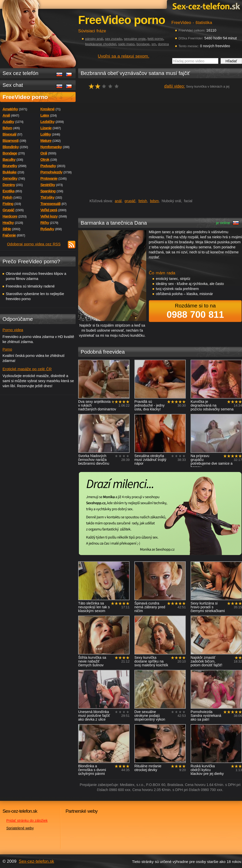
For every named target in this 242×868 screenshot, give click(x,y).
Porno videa (13, 330)
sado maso (126, 44)
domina (163, 44)
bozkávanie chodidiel (101, 44)
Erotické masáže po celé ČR (27, 369)
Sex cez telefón (20, 73)
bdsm (154, 201)
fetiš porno (155, 39)
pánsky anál (94, 39)
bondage (143, 44)
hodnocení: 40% (105, 86)
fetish (143, 201)
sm (154, 44)
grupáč (130, 201)
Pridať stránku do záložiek (27, 821)
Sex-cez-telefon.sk (205, 6)
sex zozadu (114, 39)
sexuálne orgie (135, 39)
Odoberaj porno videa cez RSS (34, 244)
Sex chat (13, 85)
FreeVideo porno (25, 97)
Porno (7, 349)
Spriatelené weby (20, 828)
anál (118, 201)
